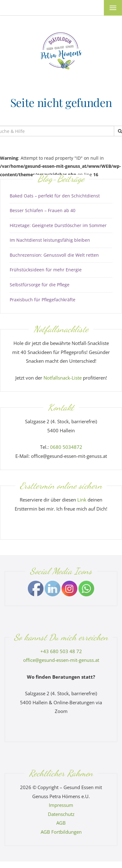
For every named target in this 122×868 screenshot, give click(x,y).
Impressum (61, 805)
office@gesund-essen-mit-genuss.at (61, 660)
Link (82, 500)
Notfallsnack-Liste (63, 378)
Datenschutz (61, 814)
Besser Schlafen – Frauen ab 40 (43, 210)
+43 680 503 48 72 (61, 651)
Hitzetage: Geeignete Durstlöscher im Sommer (58, 225)
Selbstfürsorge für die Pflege (40, 285)
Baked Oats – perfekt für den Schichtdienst (55, 196)
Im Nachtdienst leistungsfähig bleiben (50, 240)
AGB (61, 823)
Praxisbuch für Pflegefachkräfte (43, 300)
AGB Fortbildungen (61, 832)
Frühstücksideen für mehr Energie (46, 270)
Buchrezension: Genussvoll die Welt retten (54, 255)
